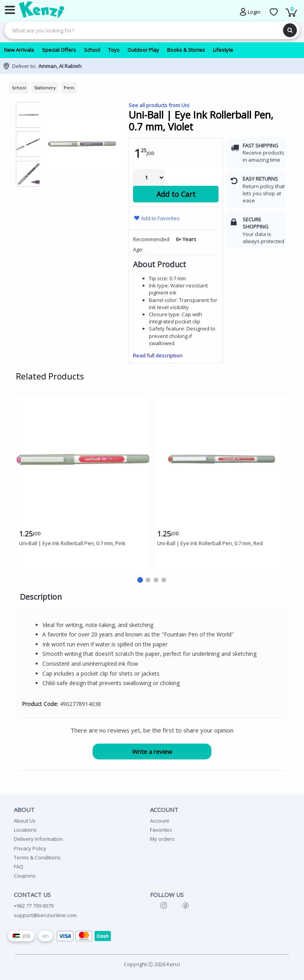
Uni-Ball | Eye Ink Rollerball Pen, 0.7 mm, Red (210, 543)
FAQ (19, 867)
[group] (29, 114)
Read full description (158, 355)
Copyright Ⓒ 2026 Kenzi (152, 964)
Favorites (161, 830)
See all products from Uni (159, 105)
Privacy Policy (30, 848)
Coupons (25, 876)
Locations (25, 830)
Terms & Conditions (37, 857)
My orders (162, 839)
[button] (140, 580)
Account (160, 821)
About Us (25, 821)
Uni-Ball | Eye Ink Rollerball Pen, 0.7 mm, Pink (72, 543)
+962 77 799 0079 (34, 906)
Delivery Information (38, 839)
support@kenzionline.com (45, 915)
